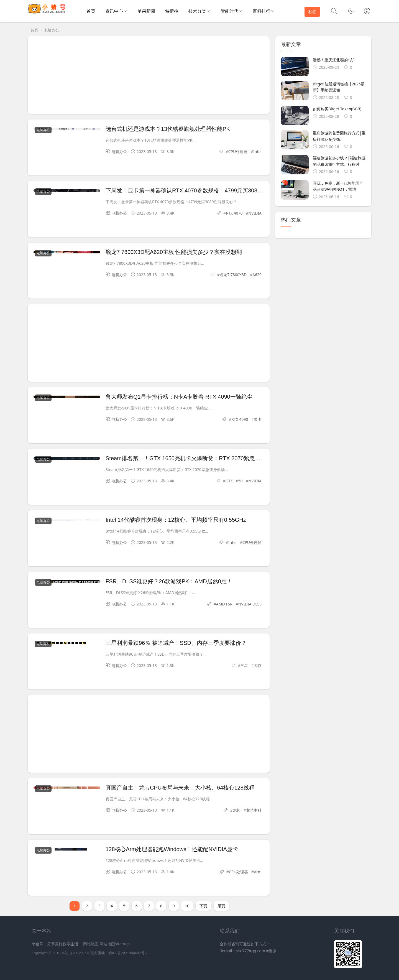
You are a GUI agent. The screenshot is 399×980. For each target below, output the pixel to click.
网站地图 (91, 944)
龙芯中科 (254, 810)
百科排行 (262, 11)
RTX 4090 (240, 419)
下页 (203, 906)
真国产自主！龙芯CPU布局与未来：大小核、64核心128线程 (180, 788)
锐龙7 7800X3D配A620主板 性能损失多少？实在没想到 (174, 252)
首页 (91, 11)
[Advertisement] (149, 75)
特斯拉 (172, 11)
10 (187, 906)
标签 (312, 12)
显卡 (258, 419)
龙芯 (236, 810)
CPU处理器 (238, 152)
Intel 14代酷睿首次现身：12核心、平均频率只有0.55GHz (176, 520)
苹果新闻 (146, 11)
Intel (257, 152)
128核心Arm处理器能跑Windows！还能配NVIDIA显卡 (172, 849)
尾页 (221, 906)
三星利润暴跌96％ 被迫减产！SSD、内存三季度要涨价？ (176, 643)
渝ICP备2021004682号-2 (128, 953)
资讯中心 (114, 11)
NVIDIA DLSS (250, 604)
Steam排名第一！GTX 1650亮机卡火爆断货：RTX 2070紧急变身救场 (191, 458)
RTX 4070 (234, 213)
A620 (257, 275)
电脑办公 (52, 30)
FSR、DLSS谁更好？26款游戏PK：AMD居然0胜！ (169, 581)
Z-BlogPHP (82, 953)
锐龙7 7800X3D (233, 275)
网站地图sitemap (115, 944)
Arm (258, 872)
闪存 (258, 665)
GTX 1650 (234, 481)
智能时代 (229, 11)
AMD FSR (224, 604)
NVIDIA (255, 213)
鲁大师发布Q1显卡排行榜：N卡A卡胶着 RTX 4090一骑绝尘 (179, 397)
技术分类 (197, 11)
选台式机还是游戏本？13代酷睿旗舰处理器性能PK (168, 129)
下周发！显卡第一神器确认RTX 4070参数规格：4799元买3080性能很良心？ (200, 190)
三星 (244, 665)
